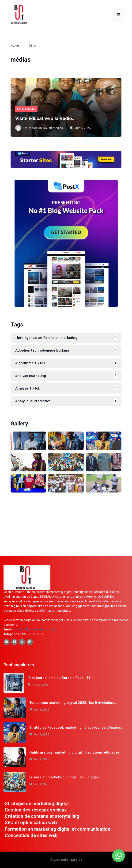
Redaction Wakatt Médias (45, 128)
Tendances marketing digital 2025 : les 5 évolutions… (73, 703)
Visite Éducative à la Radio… (45, 118)
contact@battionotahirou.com (34, 629)
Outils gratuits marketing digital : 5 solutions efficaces (74, 752)
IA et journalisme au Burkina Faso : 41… (60, 678)
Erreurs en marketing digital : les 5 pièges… (65, 777)
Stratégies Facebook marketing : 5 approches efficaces (76, 728)
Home (15, 46)
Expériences (26, 109)
